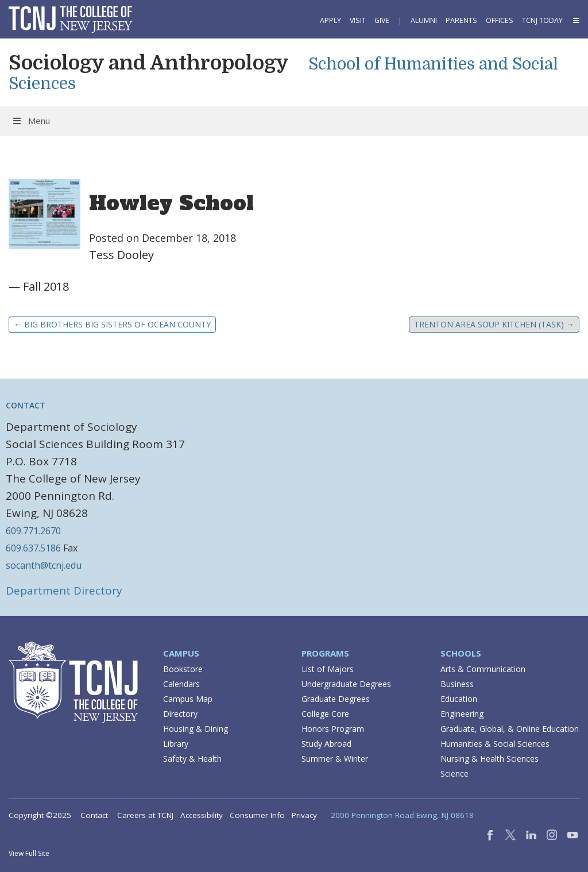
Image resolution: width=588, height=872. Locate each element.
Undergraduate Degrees (346, 684)
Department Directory (64, 591)
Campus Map (188, 699)
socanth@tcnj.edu (44, 565)
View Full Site (29, 853)
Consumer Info (257, 815)
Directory (180, 714)
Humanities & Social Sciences (495, 744)
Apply (330, 20)
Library (176, 744)
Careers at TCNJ (145, 815)
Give (382, 20)
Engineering (462, 714)
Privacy (304, 815)
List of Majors (328, 669)
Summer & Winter (335, 759)
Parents (461, 20)
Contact (94, 815)
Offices (500, 20)
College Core (325, 714)
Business (457, 684)
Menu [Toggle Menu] (31, 121)
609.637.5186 (33, 548)
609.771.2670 (33, 531)
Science (454, 773)
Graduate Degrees (336, 699)
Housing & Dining (196, 729)
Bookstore (183, 669)
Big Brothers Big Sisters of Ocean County (112, 324)
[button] (575, 20)
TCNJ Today (542, 20)
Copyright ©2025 (40, 815)
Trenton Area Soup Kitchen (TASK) (494, 324)
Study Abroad (326, 744)
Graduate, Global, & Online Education (510, 729)
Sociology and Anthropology (149, 63)
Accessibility (202, 815)
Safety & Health (192, 759)
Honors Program (333, 729)
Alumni (424, 20)
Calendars (181, 684)
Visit (358, 20)
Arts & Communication (483, 669)
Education (459, 699)
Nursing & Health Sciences (490, 759)
